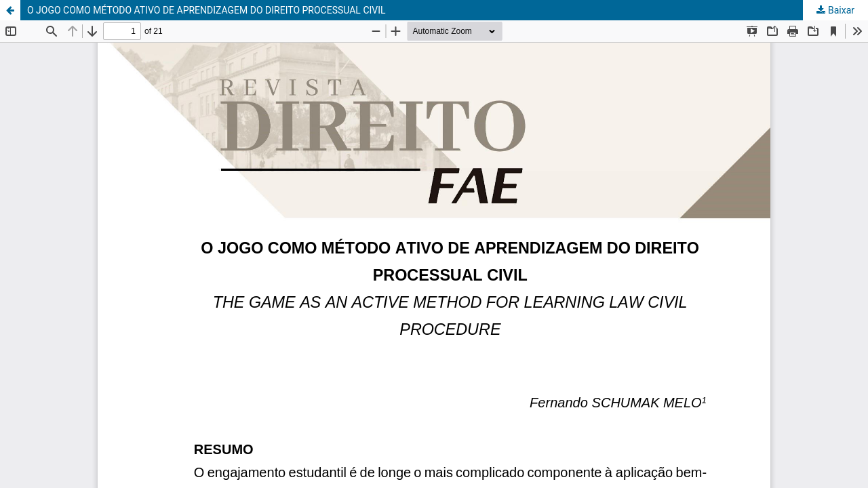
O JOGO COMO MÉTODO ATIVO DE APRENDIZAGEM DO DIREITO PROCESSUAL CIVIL (206, 10)
